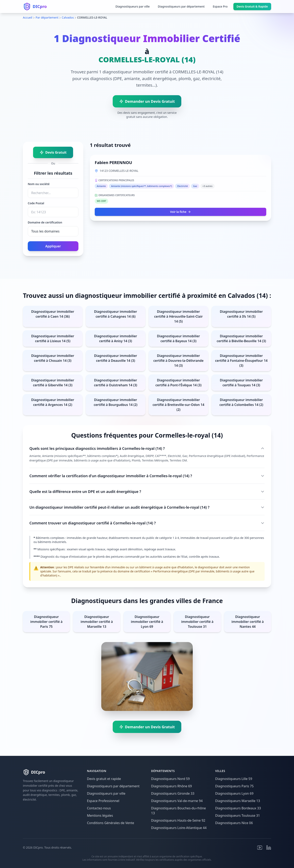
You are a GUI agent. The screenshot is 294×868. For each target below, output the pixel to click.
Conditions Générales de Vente (111, 823)
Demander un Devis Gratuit (147, 101)
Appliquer (53, 246)
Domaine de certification (45, 222)
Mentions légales (100, 815)
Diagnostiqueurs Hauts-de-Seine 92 (178, 820)
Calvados (68, 17)
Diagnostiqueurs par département (181, 6)
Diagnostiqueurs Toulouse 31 (238, 815)
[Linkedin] (269, 848)
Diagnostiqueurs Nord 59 (170, 779)
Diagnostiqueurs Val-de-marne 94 (177, 801)
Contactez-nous (99, 808)
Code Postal (36, 203)
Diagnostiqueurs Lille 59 (234, 779)
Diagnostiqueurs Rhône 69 (171, 786)
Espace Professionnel (103, 801)
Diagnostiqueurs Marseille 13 (238, 801)
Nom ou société (39, 184)
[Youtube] (260, 848)
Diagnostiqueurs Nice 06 (234, 823)
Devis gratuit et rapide (104, 779)
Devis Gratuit (53, 152)
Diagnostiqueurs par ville (133, 6)
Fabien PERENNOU (113, 163)
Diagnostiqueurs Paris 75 (234, 786)
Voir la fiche (180, 212)
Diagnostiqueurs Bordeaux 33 (238, 808)
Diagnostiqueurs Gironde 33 (173, 793)
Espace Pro (220, 6)
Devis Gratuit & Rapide (252, 6)
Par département (47, 17)
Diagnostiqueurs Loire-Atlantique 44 (179, 828)
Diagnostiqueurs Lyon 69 (234, 793)
